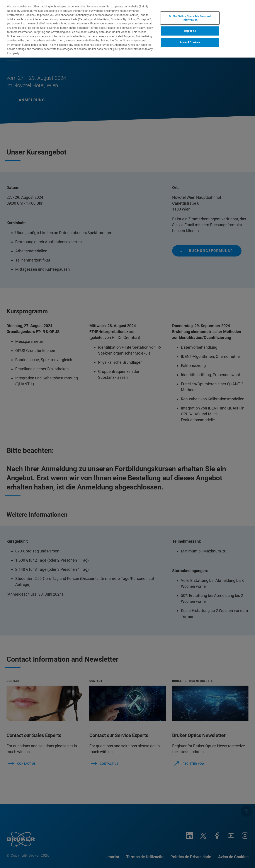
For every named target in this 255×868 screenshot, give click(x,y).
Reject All (190, 31)
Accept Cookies (190, 42)
